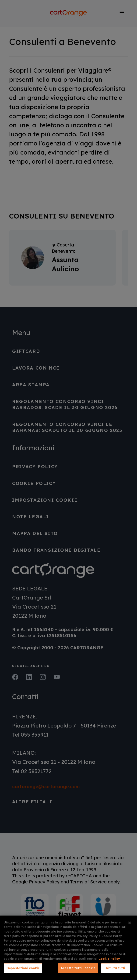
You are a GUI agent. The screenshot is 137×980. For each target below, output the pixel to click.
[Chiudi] (130, 923)
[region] (68, 948)
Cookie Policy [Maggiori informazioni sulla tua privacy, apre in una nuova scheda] (109, 959)
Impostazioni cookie (23, 968)
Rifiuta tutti (116, 968)
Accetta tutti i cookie (78, 968)
